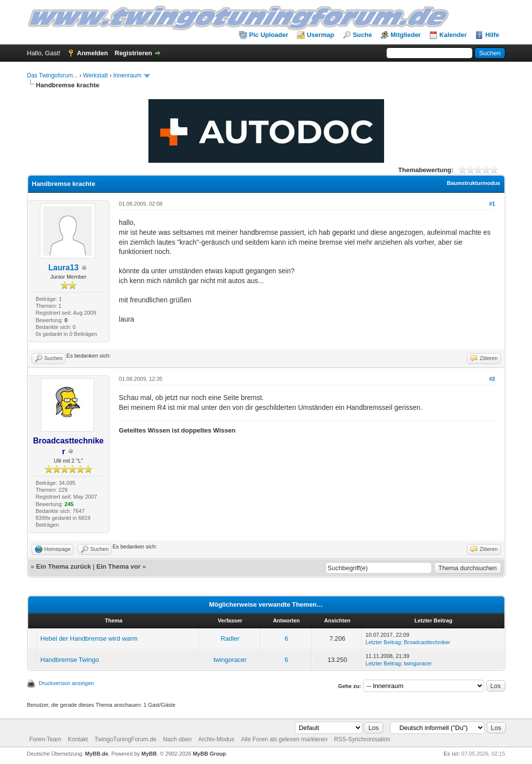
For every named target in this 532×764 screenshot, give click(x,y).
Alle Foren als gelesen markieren (284, 739)
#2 (492, 379)
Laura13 (63, 268)
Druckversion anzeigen (67, 683)
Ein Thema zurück (63, 566)
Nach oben (177, 739)
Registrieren (134, 53)
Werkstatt (95, 75)
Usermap (320, 35)
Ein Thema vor (118, 566)
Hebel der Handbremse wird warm (89, 638)
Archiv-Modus (216, 739)
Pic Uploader (268, 35)
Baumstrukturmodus (473, 183)
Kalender (453, 35)
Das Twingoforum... (53, 75)
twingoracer (230, 660)
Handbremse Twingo (70, 660)
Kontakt (78, 739)
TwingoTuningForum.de (126, 739)
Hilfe (492, 35)
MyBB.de (97, 754)
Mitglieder (406, 35)
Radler (230, 638)
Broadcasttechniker (427, 642)
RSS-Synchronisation (362, 739)
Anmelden (92, 53)
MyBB (149, 754)
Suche (362, 35)
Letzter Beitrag (383, 642)
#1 (492, 204)
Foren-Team (46, 739)
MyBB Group (209, 754)
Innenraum (127, 75)
